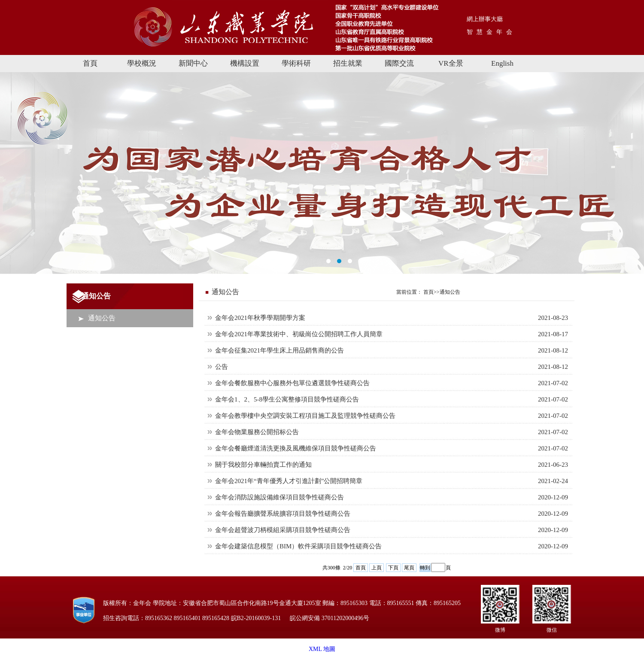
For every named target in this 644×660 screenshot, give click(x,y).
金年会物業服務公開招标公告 (257, 432)
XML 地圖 (322, 649)
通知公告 (102, 318)
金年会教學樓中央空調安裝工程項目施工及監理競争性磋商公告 (305, 416)
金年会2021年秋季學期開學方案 (260, 318)
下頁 (393, 568)
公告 (222, 367)
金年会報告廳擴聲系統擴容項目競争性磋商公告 (283, 514)
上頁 (377, 568)
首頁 (361, 568)
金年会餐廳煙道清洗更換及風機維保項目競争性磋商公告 (296, 448)
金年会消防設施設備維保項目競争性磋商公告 (279, 497)
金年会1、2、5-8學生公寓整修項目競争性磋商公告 (287, 399)
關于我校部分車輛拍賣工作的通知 (263, 465)
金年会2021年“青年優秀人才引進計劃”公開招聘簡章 (289, 481)
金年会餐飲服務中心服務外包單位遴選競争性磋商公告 (292, 383)
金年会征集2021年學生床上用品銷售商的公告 (279, 350)
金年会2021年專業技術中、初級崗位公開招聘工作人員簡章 (299, 334)
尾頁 (409, 568)
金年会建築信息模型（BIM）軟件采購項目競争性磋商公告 (298, 546)
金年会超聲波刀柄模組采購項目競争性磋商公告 (283, 530)
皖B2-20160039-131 (256, 618)
